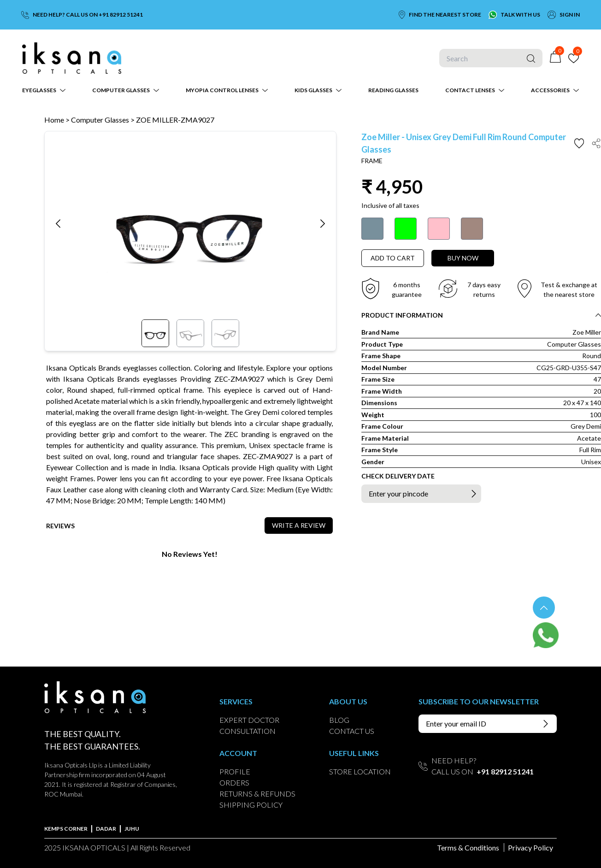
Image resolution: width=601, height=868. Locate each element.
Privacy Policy (530, 847)
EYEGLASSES (39, 90)
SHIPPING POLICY (251, 805)
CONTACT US (352, 731)
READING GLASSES (393, 90)
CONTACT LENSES (470, 90)
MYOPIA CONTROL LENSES (222, 90)
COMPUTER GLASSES (121, 90)
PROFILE (235, 771)
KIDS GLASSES (313, 90)
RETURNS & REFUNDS (257, 794)
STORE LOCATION (360, 771)
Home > (57, 120)
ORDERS (234, 782)
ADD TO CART (393, 258)
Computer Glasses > (103, 120)
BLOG (339, 720)
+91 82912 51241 (505, 771)
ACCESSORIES (550, 90)
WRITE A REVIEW (299, 525)
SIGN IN (570, 15)
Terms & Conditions (468, 847)
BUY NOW (463, 258)
